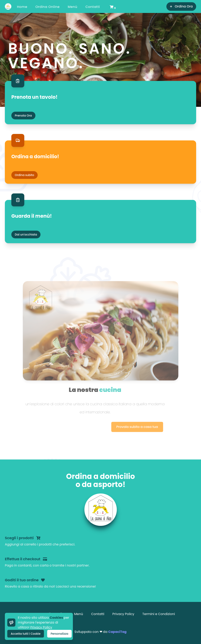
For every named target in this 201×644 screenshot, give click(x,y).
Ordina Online (48, 7)
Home (22, 7)
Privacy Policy (41, 627)
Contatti (93, 7)
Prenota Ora (23, 116)
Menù (73, 7)
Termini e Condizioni (159, 614)
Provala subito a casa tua (123, 427)
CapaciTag (117, 632)
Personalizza (59, 634)
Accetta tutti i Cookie (26, 634)
